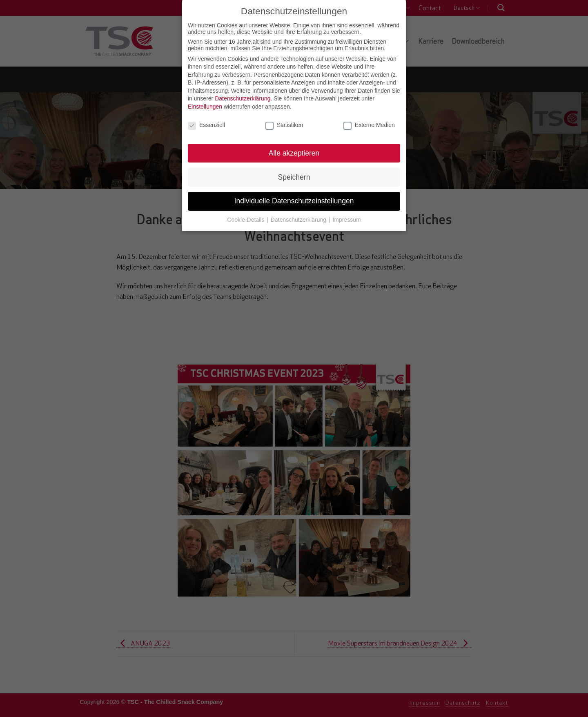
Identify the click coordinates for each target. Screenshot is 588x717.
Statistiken (284, 125)
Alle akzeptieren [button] (294, 153)
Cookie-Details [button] (246, 220)
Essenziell (206, 125)
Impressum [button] (346, 220)
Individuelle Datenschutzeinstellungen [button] (294, 201)
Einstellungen (205, 107)
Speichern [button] (294, 177)
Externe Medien (369, 125)
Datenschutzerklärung (243, 98)
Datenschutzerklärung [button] (299, 220)
